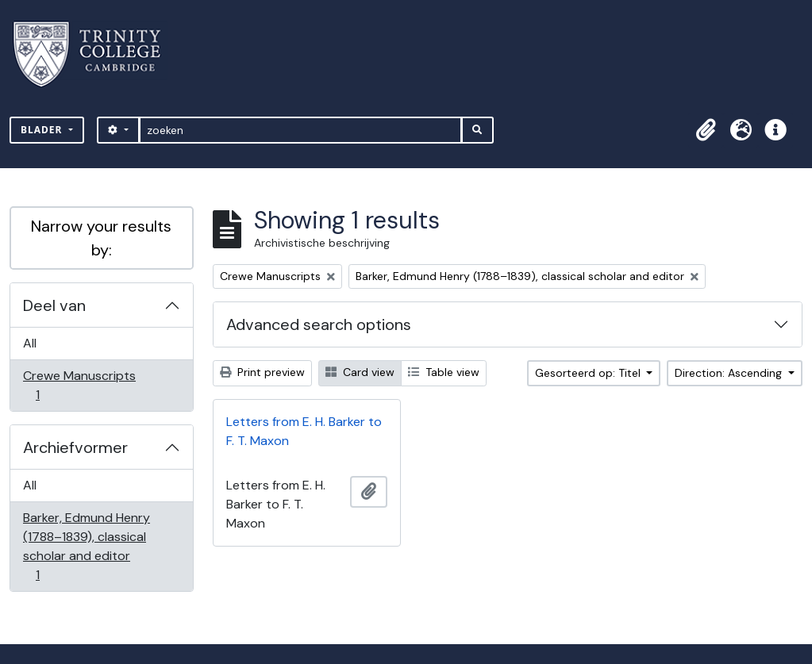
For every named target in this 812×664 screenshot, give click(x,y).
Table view (444, 372)
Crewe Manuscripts (79, 385)
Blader (43, 130)
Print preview (262, 372)
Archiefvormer (75, 447)
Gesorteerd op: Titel (589, 373)
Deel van (54, 305)
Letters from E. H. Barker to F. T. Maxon (304, 431)
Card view (360, 372)
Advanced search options (319, 324)
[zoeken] (300, 130)
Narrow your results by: (101, 238)
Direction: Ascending (730, 373)
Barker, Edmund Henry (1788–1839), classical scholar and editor (86, 546)
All (30, 343)
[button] (706, 130)
